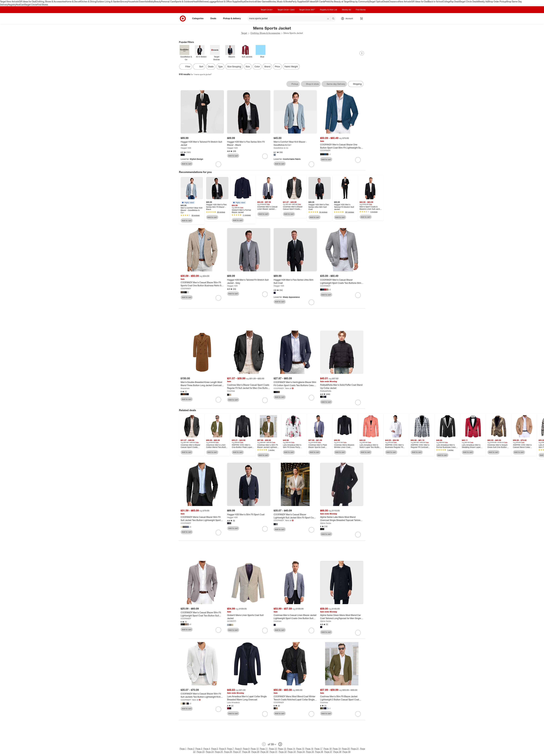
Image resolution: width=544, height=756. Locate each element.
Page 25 (219, 753)
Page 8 (238, 749)
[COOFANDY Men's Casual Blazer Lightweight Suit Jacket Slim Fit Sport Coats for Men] (295, 517)
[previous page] (264, 745)
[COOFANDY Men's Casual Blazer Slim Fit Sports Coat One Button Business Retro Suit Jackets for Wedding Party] (202, 284)
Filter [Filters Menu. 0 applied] (186, 67)
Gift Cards (320, 1)
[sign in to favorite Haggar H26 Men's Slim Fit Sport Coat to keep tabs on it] (265, 530)
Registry (12, 5)
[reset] (328, 19)
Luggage (212, 1)
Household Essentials (138, 1)
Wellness (204, 1)
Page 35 (310, 753)
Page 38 (337, 753)
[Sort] (199, 67)
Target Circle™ (267, 10)
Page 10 (255, 749)
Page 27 (237, 753)
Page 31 (274, 753)
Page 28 (246, 753)
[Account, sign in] (348, 19)
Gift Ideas (310, 1)
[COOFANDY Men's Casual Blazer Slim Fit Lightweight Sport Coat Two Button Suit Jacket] (202, 615)
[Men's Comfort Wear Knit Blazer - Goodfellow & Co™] (295, 143)
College (446, 1)
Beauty (158, 1)
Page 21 (355, 749)
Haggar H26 (186, 148)
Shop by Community (360, 1)
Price (277, 67)
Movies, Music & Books (280, 1)
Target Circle (31, 5)
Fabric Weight (291, 67)
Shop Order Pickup (497, 1)
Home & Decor (73, 1)
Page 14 (291, 749)
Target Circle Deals (469, 1)
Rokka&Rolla (326, 392)
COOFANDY (325, 150)
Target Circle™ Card (286, 10)
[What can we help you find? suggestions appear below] (292, 19)
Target (244, 33)
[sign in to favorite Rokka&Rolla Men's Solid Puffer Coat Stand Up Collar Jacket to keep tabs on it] (358, 403)
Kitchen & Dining (88, 1)
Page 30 (264, 753)
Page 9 (246, 749)
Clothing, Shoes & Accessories (51, 1)
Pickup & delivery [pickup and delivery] (233, 18)
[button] (188, 203)
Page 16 (309, 749)
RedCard (20, 5)
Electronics (250, 1)
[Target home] (183, 19)
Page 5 (215, 749)
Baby (152, 1)
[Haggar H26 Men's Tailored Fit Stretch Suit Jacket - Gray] (249, 281)
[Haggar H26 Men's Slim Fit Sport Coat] (249, 515)
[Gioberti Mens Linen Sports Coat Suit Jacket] (249, 618)
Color (257, 67)
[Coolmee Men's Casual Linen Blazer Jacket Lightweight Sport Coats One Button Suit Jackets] (295, 618)
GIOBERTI (232, 622)
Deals (386, 1)
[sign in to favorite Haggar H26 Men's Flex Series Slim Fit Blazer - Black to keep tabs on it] (265, 156)
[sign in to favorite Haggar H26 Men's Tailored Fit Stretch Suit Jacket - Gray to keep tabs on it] (265, 294)
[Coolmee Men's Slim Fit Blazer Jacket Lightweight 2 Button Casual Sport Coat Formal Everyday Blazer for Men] (342, 699)
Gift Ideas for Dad (27, 1)
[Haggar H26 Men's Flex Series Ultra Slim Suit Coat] (295, 281)
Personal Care (168, 1)
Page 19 (337, 749)
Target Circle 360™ (307, 10)
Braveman (185, 389)
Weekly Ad (483, 1)
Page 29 (255, 753)
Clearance (394, 1)
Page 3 (199, 749)
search (333, 19)
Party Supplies (299, 1)
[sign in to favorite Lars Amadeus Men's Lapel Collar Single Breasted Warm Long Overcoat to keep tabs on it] (265, 715)
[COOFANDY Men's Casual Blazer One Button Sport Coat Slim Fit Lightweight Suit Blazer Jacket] (342, 146)
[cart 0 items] (361, 19)
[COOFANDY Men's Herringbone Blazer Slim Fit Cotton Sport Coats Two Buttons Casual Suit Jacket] (295, 385)
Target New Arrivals (9, 1)
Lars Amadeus (233, 703)
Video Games (262, 1)
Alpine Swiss (326, 524)
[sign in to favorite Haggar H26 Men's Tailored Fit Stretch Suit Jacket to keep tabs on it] (218, 164)
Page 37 (328, 753)
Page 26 (228, 753)
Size (248, 67)
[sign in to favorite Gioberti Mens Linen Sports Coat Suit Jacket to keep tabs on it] (265, 631)
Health (196, 1)
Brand (267, 67)
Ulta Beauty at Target (340, 1)
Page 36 (319, 753)
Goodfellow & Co (281, 148)
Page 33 (292, 753)
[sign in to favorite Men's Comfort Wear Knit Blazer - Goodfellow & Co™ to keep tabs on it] (311, 164)
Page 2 (191, 749)
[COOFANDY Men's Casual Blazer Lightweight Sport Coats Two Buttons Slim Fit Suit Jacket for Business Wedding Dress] (342, 281)
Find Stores (42, 5)
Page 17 (318, 749)
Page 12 (273, 749)
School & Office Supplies (229, 1)
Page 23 (201, 753)
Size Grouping (234, 67)
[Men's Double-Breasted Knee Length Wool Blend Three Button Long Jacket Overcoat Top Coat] (202, 385)
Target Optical (376, 1)
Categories (199, 18)
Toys (243, 1)
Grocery (124, 1)
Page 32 (283, 753)
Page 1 (183, 749)
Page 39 (346, 753)
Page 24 (210, 753)
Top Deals (455, 1)
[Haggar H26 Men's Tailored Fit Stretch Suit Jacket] (202, 143)
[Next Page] (362, 53)
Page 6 (222, 749)
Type (220, 67)
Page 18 (328, 749)
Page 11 (264, 749)
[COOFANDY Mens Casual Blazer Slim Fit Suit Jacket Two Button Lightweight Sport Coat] (202, 519)
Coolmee (231, 392)
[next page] (280, 745)
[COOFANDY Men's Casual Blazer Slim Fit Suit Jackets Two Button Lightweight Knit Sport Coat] (202, 696)
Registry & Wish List (328, 10)
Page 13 (282, 749)
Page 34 (301, 753)
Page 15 (300, 749)
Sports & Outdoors (184, 1)
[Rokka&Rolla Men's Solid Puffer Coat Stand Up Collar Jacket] (342, 387)
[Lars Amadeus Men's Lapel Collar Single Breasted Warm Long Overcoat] (249, 699)
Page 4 (207, 749)
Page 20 (346, 749)
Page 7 (230, 749)
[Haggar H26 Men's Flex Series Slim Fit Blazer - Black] (249, 143)
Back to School (435, 1)
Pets (327, 1)
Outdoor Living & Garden (108, 1)
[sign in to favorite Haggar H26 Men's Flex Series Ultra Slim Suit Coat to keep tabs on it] (311, 302)
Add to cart (187, 164)
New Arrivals (405, 1)
